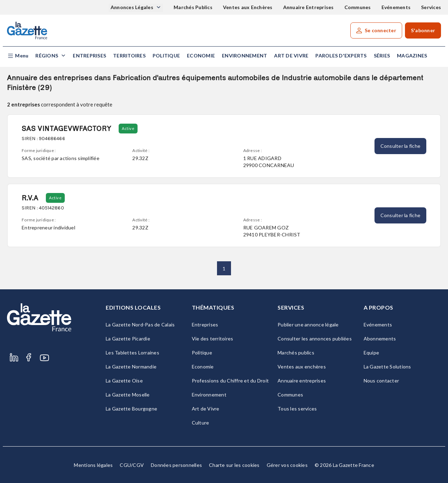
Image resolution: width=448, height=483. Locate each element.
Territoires (129, 56)
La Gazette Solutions (387, 367)
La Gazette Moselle (128, 395)
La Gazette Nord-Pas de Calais (140, 325)
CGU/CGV (132, 465)
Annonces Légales (132, 7)
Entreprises (89, 56)
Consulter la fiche (401, 146)
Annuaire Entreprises (309, 7)
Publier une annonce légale (308, 325)
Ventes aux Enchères (248, 7)
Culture (201, 423)
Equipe (372, 353)
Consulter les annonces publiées (315, 339)
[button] (18, 56)
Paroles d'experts (341, 56)
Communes (358, 7)
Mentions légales (93, 465)
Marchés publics (296, 353)
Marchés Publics (193, 7)
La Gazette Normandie (131, 367)
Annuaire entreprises (302, 381)
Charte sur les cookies (234, 465)
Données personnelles (176, 465)
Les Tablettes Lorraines (132, 353)
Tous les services (297, 409)
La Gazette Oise (124, 381)
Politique (166, 56)
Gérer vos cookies (287, 465)
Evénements (396, 7)
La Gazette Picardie (128, 339)
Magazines (412, 56)
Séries (382, 56)
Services (431, 7)
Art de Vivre (291, 56)
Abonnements (380, 339)
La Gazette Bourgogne (131, 409)
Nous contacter (381, 381)
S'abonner (423, 30)
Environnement (244, 56)
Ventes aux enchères (302, 367)
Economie (201, 56)
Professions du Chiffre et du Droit (230, 381)
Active (128, 128)
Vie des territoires (213, 339)
